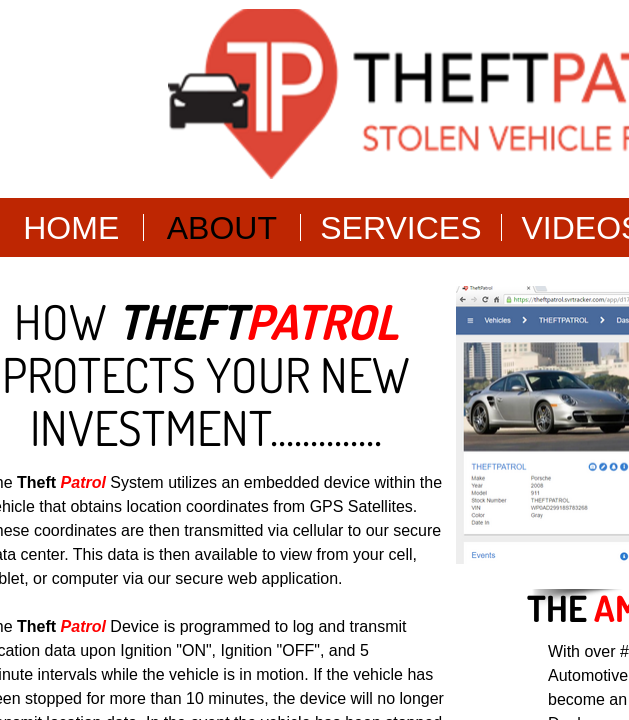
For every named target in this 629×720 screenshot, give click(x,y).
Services (400, 228)
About (222, 228)
